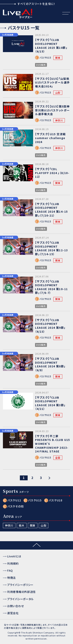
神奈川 (59, 120)
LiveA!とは (14, 556)
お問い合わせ (15, 606)
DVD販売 (41, 65)
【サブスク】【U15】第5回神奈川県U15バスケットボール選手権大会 (52, 110)
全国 (58, 458)
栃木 (22, 525)
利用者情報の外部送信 (21, 592)
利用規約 (13, 563)
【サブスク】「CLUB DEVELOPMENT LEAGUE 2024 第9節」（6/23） (50, 326)
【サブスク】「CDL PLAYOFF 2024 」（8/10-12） (52, 173)
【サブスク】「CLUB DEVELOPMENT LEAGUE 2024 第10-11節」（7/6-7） (51, 287)
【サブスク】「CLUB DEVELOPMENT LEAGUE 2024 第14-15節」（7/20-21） (51, 210)
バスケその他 (15, 506)
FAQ (10, 570)
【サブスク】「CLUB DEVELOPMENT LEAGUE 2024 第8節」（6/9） (50, 364)
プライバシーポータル (20, 599)
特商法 (11, 578)
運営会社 (13, 613)
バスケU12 (14, 500)
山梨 (58, 93)
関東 (58, 58)
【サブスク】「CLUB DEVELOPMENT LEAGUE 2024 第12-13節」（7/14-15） (51, 248)
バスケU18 (55, 500)
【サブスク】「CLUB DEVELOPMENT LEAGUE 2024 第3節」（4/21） (50, 403)
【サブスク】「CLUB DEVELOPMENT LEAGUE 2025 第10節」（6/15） (51, 46)
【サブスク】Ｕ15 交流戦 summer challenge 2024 (50, 138)
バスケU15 (45, 57)
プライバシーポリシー (20, 585)
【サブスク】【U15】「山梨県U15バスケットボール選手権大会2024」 (52, 82)
